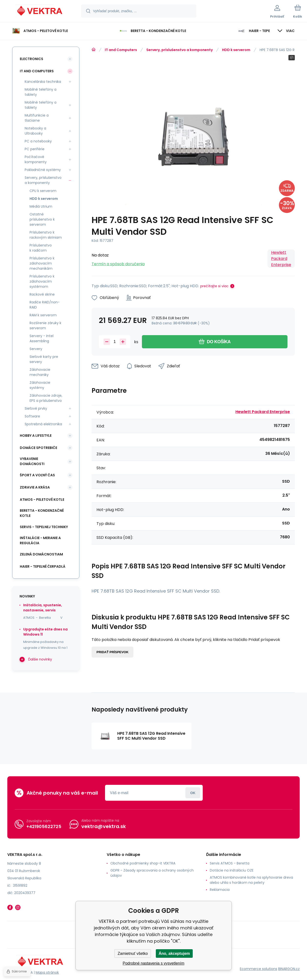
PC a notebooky (38, 141)
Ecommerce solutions (259, 969)
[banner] (40, 12)
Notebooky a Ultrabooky (35, 131)
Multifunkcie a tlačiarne (37, 118)
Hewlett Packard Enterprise (281, 259)
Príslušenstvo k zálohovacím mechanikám (42, 263)
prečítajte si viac (214, 286)
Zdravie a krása (35, 487)
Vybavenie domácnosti (32, 461)
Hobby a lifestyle (36, 436)
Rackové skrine (42, 294)
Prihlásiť (193, 793)
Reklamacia (220, 890)
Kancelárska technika (43, 82)
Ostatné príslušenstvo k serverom (42, 219)
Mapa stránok (47, 972)
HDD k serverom (236, 50)
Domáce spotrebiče (38, 448)
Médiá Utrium (41, 206)
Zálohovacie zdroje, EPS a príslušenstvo (46, 398)
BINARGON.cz (289, 969)
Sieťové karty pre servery (44, 359)
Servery (36, 349)
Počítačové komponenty (36, 159)
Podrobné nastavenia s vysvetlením (153, 963)
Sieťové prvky (36, 408)
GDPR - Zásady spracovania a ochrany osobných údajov (152, 873)
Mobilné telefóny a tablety (41, 92)
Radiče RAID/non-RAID (45, 305)
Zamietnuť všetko (133, 953)
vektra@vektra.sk (104, 826)
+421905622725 (44, 826)
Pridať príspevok (112, 652)
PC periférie (35, 149)
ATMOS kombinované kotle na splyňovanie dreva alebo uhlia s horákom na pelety (251, 880)
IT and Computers (121, 50)
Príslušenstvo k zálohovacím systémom (42, 281)
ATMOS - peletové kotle (42, 500)
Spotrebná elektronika (43, 424)
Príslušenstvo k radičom (41, 248)
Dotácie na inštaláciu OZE (232, 870)
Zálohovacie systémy (40, 385)
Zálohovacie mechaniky (40, 372)
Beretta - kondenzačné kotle (42, 513)
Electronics (32, 59)
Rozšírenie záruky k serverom (45, 325)
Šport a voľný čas (37, 475)
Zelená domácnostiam (41, 554)
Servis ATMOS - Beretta (230, 863)
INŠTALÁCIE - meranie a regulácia (40, 540)
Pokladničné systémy (43, 170)
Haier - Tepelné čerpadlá (43, 566)
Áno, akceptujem (174, 953)
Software (32, 416)
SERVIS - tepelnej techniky (44, 527)
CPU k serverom (43, 191)
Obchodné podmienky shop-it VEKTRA (143, 863)
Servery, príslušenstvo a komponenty (180, 50)
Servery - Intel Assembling (42, 338)
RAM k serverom (43, 315)
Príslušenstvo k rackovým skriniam (46, 235)
